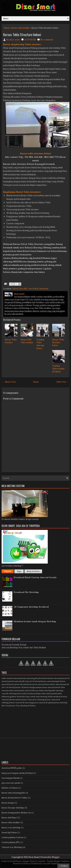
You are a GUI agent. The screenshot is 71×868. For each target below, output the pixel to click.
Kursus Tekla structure (11, 341)
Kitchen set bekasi (10, 788)
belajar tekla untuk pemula (46, 693)
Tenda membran (54, 696)
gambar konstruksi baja (20, 696)
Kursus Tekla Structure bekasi (22, 34)
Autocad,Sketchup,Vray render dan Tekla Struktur (24, 647)
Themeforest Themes (21, 864)
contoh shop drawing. (39, 696)
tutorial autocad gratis (29, 678)
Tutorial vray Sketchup (12, 847)
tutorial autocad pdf (16, 681)
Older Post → (62, 382)
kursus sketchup (9, 817)
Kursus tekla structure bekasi (35, 153)
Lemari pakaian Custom (12, 837)
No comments (47, 40)
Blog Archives (33, 571)
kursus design (29, 687)
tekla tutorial (15, 690)
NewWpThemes (16, 861)
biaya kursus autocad (53, 684)
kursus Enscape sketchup (13, 808)
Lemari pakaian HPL (11, 842)
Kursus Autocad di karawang (21, 703)
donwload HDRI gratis (12, 768)
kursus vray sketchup (11, 827)
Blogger (56, 857)
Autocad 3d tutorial (33, 681)
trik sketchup (11, 693)
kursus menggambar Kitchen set (16, 813)
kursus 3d (19, 687)
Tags (19, 571)
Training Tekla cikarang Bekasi (40, 344)
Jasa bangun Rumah (11, 778)
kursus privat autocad (17, 684)
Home (7, 28)
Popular (8, 571)
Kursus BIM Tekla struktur (27, 341)
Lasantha (42, 861)
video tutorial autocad (11, 678)
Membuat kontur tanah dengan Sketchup (35, 621)
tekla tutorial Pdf (27, 690)
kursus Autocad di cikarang (33, 700)
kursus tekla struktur (20, 28)
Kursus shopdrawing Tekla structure (22, 44)
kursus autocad (47, 681)
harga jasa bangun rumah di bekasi (17, 773)
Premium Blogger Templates (58, 861)
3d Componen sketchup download (31, 607)
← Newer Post (9, 382)
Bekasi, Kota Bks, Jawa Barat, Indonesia (30, 289)
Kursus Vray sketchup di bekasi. (23, 706)
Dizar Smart (34, 857)
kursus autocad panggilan (13, 793)
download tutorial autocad (49, 678)
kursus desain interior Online (14, 798)
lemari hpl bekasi (9, 832)
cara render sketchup (43, 690)
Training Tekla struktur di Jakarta (58, 369)
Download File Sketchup (26, 592)
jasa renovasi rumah (11, 783)
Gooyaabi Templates (50, 864)
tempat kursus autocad (45, 687)
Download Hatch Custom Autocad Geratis (35, 577)
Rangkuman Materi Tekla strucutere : (23, 192)
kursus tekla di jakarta (26, 693)
